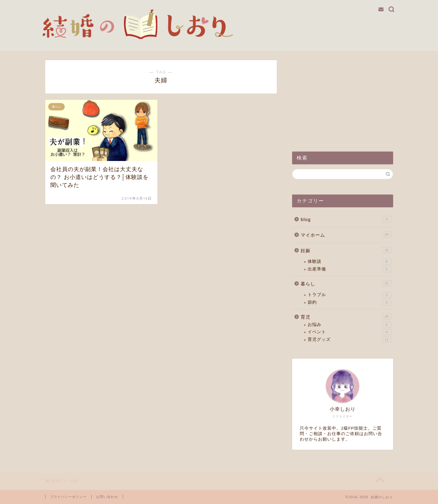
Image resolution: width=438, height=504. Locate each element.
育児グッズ (349, 340)
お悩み (349, 325)
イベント (349, 332)
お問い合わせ (107, 497)
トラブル (349, 295)
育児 (346, 316)
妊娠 (346, 250)
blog (346, 219)
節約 (349, 302)
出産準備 (349, 269)
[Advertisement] (342, 98)
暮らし (346, 283)
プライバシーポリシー (68, 497)
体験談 (349, 262)
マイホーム (346, 234)
